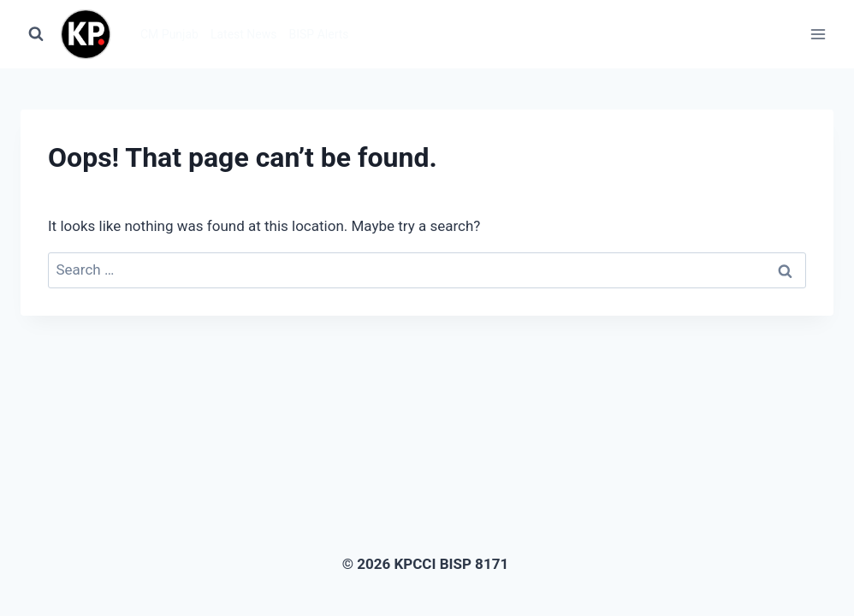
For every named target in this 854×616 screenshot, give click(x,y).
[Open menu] (818, 34)
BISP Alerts (319, 34)
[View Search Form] (36, 34)
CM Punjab (169, 34)
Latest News (244, 34)
